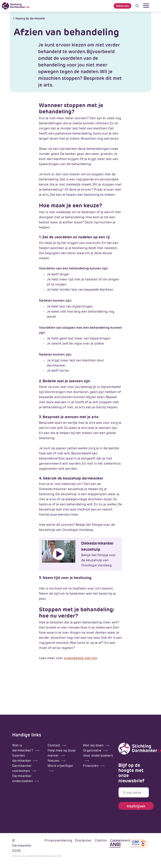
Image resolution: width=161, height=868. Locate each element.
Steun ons (122, 6)
